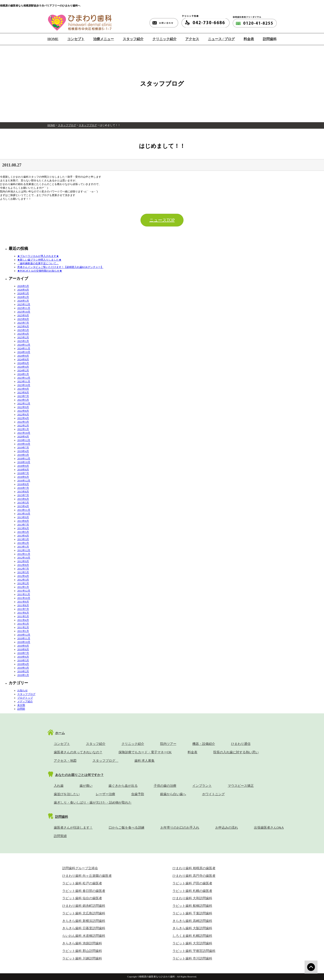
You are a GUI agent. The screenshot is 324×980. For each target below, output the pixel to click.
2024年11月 (24, 348)
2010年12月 (24, 635)
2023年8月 (23, 393)
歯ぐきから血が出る (123, 786)
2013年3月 (23, 539)
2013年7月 (23, 525)
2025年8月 (23, 319)
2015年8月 (23, 492)
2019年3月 (23, 455)
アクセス (192, 39)
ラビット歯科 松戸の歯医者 (82, 883)
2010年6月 (23, 657)
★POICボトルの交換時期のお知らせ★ (40, 271)
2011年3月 (23, 624)
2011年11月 (24, 594)
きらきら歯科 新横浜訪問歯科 (84, 921)
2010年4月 (23, 664)
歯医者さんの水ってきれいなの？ (78, 752)
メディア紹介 (25, 701)
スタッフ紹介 (133, 39)
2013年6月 (23, 528)
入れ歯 (59, 786)
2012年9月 (23, 561)
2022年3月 (23, 422)
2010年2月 (23, 671)
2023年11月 (24, 382)
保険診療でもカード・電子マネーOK (145, 752)
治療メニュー (104, 39)
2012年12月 (24, 550)
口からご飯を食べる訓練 (127, 828)
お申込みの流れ (227, 828)
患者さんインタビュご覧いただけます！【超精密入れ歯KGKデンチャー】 (60, 267)
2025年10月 (24, 312)
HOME (53, 39)
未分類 (21, 705)
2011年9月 (23, 602)
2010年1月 (23, 675)
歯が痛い (86, 786)
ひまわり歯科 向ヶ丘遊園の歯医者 (87, 876)
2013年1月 (23, 547)
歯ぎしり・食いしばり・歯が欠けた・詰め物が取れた (93, 803)
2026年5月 (23, 286)
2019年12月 (24, 440)
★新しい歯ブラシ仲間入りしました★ (39, 260)
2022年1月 (23, 429)
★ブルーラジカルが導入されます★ (38, 256)
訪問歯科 (270, 39)
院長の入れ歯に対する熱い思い (236, 752)
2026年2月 (23, 297)
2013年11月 (24, 510)
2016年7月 (23, 488)
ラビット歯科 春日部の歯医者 (84, 891)
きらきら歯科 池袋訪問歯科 (82, 943)
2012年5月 (23, 572)
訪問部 (21, 709)
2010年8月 (23, 649)
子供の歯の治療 (165, 786)
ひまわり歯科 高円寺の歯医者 (194, 876)
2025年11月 (24, 308)
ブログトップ (25, 698)
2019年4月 (23, 451)
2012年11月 (24, 554)
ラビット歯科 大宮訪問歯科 (192, 943)
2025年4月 (23, 334)
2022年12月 (24, 404)
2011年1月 (23, 631)
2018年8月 (23, 470)
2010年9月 (23, 646)
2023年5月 (23, 400)
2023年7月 (23, 396)
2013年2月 (23, 543)
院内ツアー (168, 744)
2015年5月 (23, 503)
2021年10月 (24, 433)
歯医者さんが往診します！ (73, 828)
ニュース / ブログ (221, 39)
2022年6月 (23, 415)
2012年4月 (23, 576)
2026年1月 (23, 301)
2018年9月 (23, 466)
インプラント (202, 786)
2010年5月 (23, 660)
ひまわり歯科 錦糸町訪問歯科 (84, 906)
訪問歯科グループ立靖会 (80, 868)
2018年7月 (23, 473)
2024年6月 (23, 363)
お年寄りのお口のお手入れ (180, 828)
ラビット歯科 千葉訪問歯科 (192, 913)
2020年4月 (23, 437)
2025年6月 (23, 326)
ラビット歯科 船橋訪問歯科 (192, 906)
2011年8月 (23, 605)
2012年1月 (23, 587)
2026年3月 (23, 293)
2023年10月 (24, 385)
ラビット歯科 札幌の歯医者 (192, 891)
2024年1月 (23, 374)
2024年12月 (24, 345)
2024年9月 (23, 356)
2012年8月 (23, 565)
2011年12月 (24, 591)
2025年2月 (23, 337)
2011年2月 (23, 627)
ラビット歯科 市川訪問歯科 (192, 958)
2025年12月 (24, 304)
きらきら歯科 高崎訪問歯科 (192, 921)
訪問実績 (60, 836)
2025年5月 (23, 330)
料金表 (249, 39)
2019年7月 (23, 448)
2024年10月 (24, 352)
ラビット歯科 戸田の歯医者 (192, 883)
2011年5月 (23, 616)
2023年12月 (24, 378)
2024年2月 (23, 370)
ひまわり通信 (241, 744)
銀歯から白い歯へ (173, 794)
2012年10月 (24, 558)
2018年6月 (23, 477)
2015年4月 (23, 506)
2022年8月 (23, 411)
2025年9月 (23, 315)
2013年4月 (23, 536)
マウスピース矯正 (241, 786)
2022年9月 (23, 407)
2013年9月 (23, 517)
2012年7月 (23, 569)
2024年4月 (23, 367)
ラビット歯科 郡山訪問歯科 (82, 951)
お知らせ (22, 690)
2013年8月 (23, 521)
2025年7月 (23, 323)
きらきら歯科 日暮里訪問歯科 (84, 928)
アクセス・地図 (65, 761)
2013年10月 (24, 514)
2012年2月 (23, 583)
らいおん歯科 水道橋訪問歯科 (84, 936)
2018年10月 (24, 462)
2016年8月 (23, 484)
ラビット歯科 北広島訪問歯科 (84, 913)
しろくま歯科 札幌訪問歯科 (192, 936)
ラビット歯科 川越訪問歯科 (82, 958)
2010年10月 (24, 642)
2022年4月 (23, 418)
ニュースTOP (162, 220)
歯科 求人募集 (145, 761)
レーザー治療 (105, 794)
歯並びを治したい (67, 794)
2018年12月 (24, 459)
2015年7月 (23, 495)
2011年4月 (23, 620)
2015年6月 (23, 499)
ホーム (60, 733)
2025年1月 (23, 341)
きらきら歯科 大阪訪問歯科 (192, 928)
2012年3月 (23, 580)
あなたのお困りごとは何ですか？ (79, 775)
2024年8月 (23, 359)
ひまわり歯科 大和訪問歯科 (192, 898)
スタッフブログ (67, 125)
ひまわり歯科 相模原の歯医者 (194, 868)
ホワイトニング (213, 794)
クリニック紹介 (164, 39)
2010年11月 (24, 638)
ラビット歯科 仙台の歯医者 (82, 898)
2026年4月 (23, 290)
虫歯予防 (138, 794)
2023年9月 (23, 389)
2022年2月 (23, 426)
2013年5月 (23, 532)
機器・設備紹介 (204, 744)
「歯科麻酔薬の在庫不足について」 (38, 263)
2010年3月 (23, 668)
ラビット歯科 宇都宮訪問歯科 (194, 951)
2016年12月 (24, 481)
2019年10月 (24, 444)
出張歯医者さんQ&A (269, 828)
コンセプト (76, 39)
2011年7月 (23, 609)
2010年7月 (23, 653)
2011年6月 (23, 613)
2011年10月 (24, 598)
